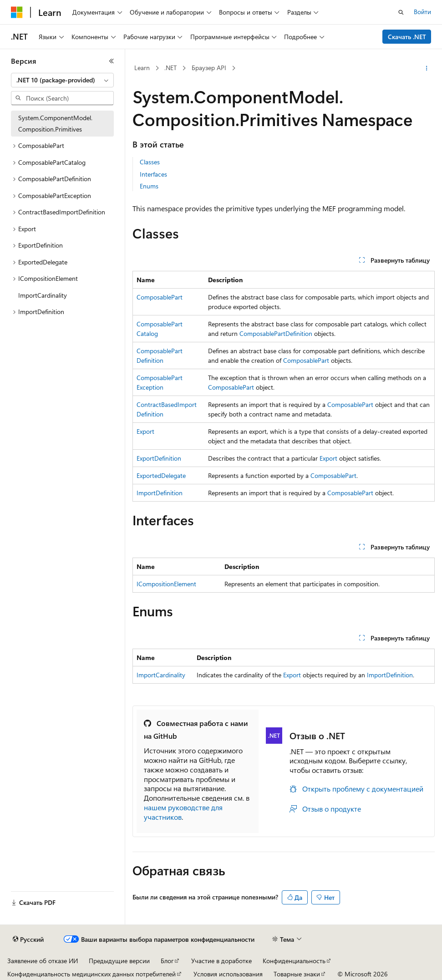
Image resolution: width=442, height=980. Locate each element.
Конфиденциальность (294, 961)
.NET (170, 68)
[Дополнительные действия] (427, 68)
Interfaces (153, 174)
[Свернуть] (112, 61)
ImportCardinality (161, 675)
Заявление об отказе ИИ (43, 961)
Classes (150, 162)
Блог (167, 961)
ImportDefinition (160, 493)
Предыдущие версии (119, 961)
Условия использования (228, 974)
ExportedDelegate (161, 475)
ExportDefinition (159, 458)
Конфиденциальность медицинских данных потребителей (91, 974)
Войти (422, 12)
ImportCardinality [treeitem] (43, 295)
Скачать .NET (407, 37)
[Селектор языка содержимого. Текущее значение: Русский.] (28, 939)
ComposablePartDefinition (276, 333)
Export (145, 431)
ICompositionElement (166, 584)
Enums (149, 186)
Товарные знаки (297, 974)
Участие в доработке (221, 961)
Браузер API (209, 68)
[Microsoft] (17, 12)
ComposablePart (160, 297)
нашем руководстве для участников (183, 812)
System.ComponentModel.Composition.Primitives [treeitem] (55, 123)
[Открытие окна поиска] (401, 12)
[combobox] (62, 80)
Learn (142, 68)
